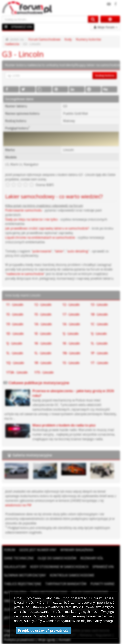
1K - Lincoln (43, 343)
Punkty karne (102, 584)
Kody (68, 39)
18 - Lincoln (99, 314)
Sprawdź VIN (103, 567)
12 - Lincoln (43, 305)
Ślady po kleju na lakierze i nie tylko (31, 219)
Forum (10, 550)
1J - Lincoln (71, 334)
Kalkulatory (15, 567)
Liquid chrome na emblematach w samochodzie (40, 237)
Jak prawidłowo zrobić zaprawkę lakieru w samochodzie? (47, 228)
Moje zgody (47, 640)
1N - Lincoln (71, 353)
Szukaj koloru (105, 75)
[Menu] (6, 27)
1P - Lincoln (99, 353)
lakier (59, 251)
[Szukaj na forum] (45, 19)
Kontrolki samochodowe (72, 575)
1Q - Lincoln (15, 363)
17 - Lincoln (71, 314)
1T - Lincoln (99, 363)
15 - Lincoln (15, 314)
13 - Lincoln (99, 305)
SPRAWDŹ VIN (22, 27)
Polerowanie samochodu (24, 210)
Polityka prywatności (19, 640)
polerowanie (42, 251)
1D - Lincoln (15, 334)
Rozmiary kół (92, 558)
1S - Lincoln (71, 363)
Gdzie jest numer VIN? (38, 550)
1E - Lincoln (43, 334)
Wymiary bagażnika (77, 550)
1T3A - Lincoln (17, 372)
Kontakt (65, 640)
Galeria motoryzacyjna (32, 455)
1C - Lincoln (99, 324)
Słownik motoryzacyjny (25, 575)
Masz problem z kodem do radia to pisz (64, 425)
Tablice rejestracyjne (23, 584)
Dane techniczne (19, 558)
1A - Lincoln (43, 324)
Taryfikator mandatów (66, 584)
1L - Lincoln (99, 343)
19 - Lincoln (15, 324)
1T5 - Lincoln (44, 372)
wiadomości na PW (18, 505)
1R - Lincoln (43, 363)
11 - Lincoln (15, 305)
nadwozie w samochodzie (25, 274)
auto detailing (78, 251)
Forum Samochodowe (44, 39)
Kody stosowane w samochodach (59, 567)
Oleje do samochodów (57, 558)
